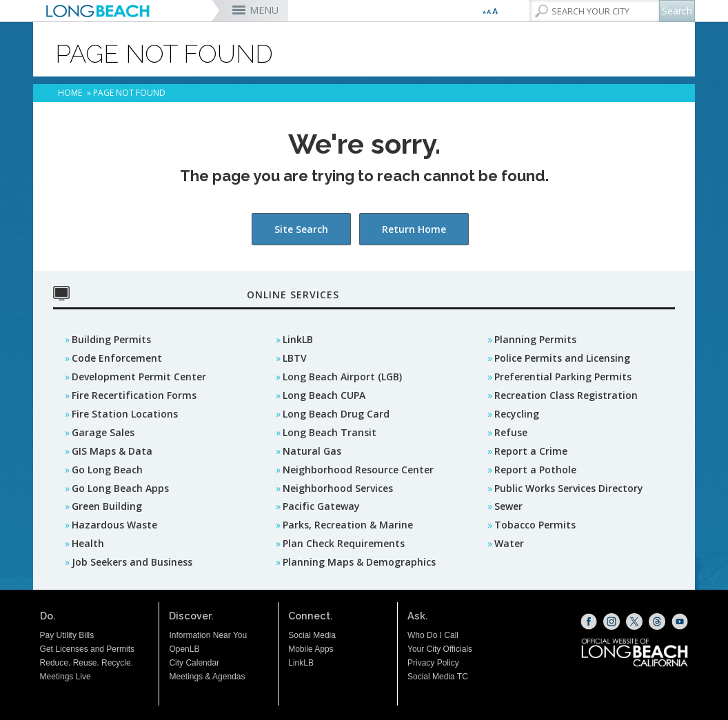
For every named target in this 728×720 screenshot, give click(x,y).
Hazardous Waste (114, 525)
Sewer (508, 506)
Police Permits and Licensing (562, 358)
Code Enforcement (117, 358)
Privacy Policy (433, 663)
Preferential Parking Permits (563, 377)
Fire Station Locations (125, 414)
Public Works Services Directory (569, 488)
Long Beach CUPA (324, 395)
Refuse (511, 432)
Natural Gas (312, 451)
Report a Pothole (535, 470)
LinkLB (298, 339)
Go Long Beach (107, 470)
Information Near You (208, 635)
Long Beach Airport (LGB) (342, 377)
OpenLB (184, 649)
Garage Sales (103, 432)
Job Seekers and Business (132, 562)
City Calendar (194, 663)
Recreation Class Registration (566, 395)
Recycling (517, 414)
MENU (264, 10)
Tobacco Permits (535, 525)
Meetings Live (65, 677)
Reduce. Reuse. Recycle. (87, 663)
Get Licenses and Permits (87, 649)
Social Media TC (438, 677)
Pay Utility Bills (67, 635)
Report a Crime (531, 451)
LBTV (295, 358)
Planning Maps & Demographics (359, 562)
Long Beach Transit (330, 432)
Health (88, 543)
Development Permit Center (139, 377)
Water (509, 543)
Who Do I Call (433, 635)
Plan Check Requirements (344, 543)
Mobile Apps (311, 649)
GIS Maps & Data (112, 451)
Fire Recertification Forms (134, 395)
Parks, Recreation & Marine (348, 525)
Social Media (312, 635)
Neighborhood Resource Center (358, 470)
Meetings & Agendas (207, 677)
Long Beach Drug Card (336, 414)
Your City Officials (440, 649)
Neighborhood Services (338, 488)
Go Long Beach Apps (120, 488)
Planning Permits (535, 339)
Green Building (107, 506)
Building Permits (111, 339)
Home (70, 93)
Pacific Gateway (321, 506)
